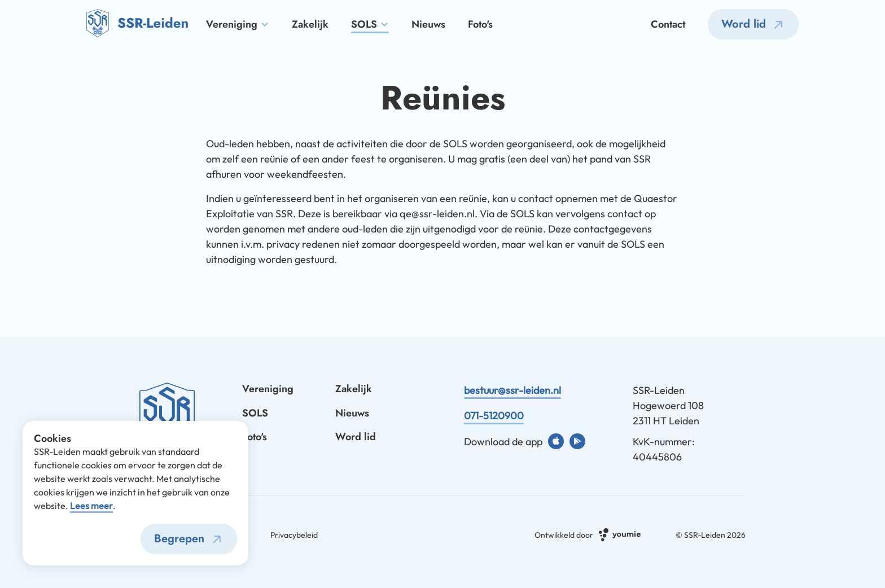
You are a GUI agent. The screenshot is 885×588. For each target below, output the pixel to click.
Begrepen (190, 539)
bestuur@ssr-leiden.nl (512, 390)
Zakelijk (310, 25)
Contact (668, 25)
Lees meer (91, 506)
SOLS (370, 25)
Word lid (755, 25)
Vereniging (238, 25)
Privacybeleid (294, 535)
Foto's (480, 25)
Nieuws (428, 25)
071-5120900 (494, 416)
